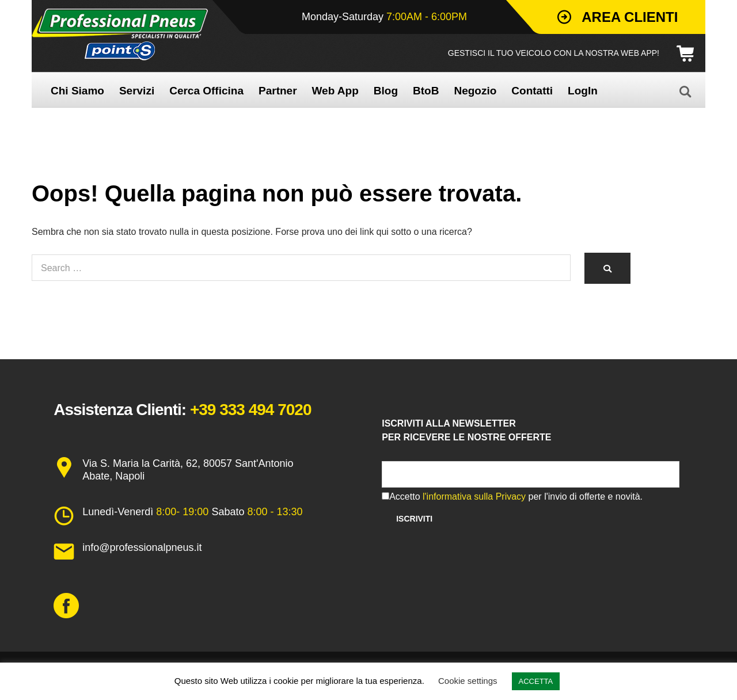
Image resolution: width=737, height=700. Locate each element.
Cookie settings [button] (468, 681)
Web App (335, 91)
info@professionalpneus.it (142, 547)
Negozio (475, 91)
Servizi (137, 91)
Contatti (532, 91)
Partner (278, 91)
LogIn (583, 91)
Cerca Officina (206, 91)
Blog (386, 91)
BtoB (426, 91)
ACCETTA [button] (536, 681)
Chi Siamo (77, 91)
